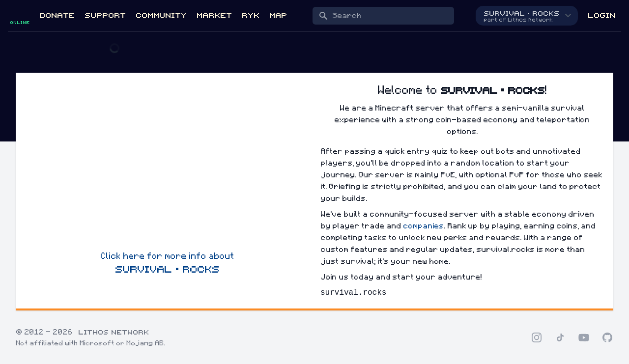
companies (423, 226)
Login (601, 16)
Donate (57, 16)
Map (278, 16)
